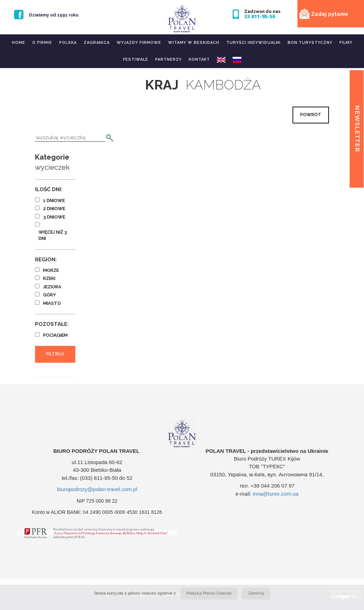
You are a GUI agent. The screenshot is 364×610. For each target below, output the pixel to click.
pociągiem (55, 335)
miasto (52, 303)
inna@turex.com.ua (275, 494)
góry (50, 295)
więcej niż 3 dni (53, 235)
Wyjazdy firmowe (139, 43)
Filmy (346, 43)
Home (19, 43)
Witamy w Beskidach (194, 43)
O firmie (42, 43)
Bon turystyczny (310, 43)
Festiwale (136, 59)
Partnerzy (169, 59)
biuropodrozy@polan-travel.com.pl (97, 489)
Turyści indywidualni (253, 43)
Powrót (311, 115)
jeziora (52, 287)
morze (51, 270)
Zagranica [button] (97, 43)
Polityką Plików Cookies (209, 593)
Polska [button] (68, 43)
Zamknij (256, 593)
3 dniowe (54, 217)
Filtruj (55, 354)
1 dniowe (54, 200)
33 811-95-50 (260, 16)
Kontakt (199, 59)
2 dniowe (54, 209)
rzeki (49, 278)
